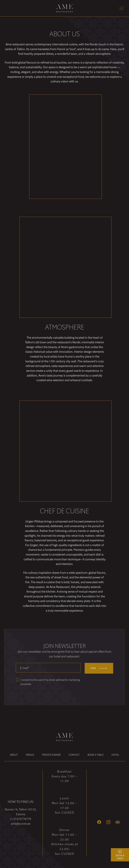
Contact (74, 755)
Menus (30, 755)
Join (99, 668)
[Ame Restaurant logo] (64, 8)
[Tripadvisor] (118, 822)
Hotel (115, 755)
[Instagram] (108, 822)
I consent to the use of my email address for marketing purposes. (50, 682)
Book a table (96, 755)
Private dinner (51, 755)
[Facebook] (99, 822)
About (14, 755)
